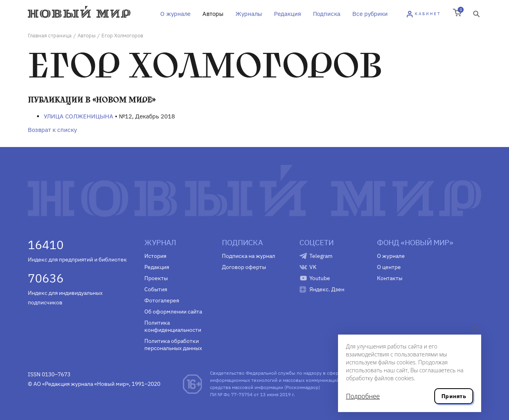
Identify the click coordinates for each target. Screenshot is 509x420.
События (156, 289)
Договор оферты (244, 267)
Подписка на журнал (249, 256)
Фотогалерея (162, 300)
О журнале (175, 14)
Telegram (321, 256)
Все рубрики (370, 14)
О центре (389, 267)
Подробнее (363, 396)
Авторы (213, 14)
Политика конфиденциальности (173, 326)
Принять (454, 396)
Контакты (390, 278)
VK (313, 267)
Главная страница (50, 36)
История (155, 256)
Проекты (156, 278)
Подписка (327, 14)
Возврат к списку (52, 130)
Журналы (249, 14)
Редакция (288, 14)
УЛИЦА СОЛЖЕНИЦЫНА (79, 116)
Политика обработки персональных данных (173, 345)
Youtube (320, 278)
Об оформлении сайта (173, 312)
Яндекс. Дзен (327, 289)
